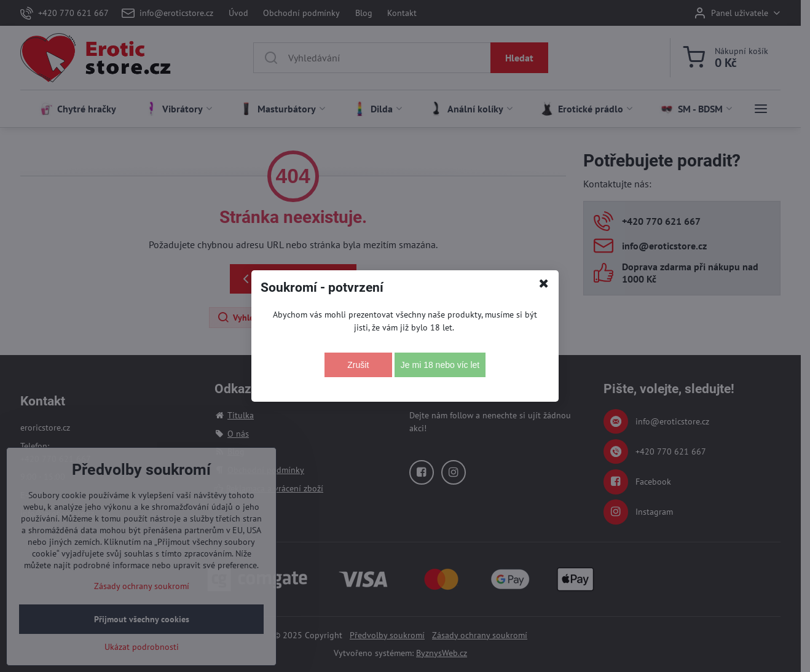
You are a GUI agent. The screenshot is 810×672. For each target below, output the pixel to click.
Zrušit (358, 365)
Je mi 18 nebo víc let (440, 365)
